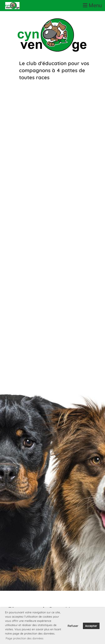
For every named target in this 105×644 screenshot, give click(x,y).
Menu (92, 5)
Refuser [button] (73, 626)
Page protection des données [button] (25, 638)
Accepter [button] (91, 626)
